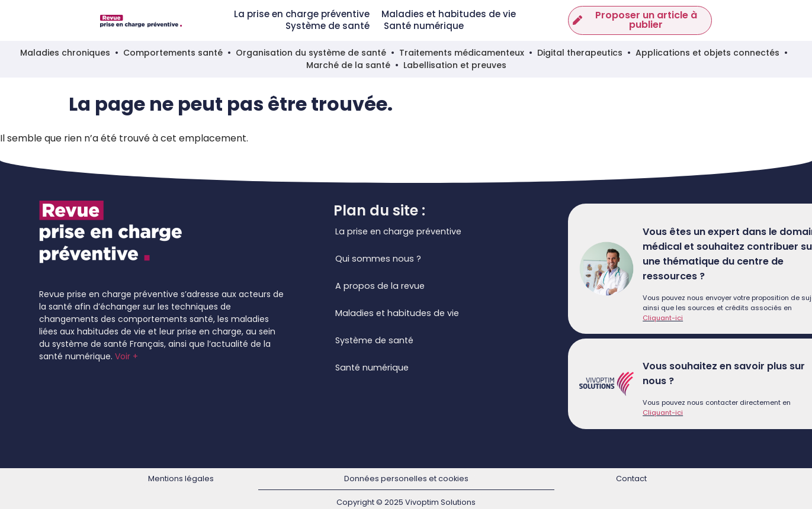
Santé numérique (424, 26)
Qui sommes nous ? (378, 259)
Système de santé (329, 26)
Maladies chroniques (65, 53)
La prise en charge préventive (302, 14)
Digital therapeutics (580, 53)
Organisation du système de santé (311, 53)
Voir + (126, 356)
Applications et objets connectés (707, 53)
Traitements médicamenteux (462, 53)
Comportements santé (173, 53)
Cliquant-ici (663, 318)
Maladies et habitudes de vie (449, 14)
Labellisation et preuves (455, 65)
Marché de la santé (348, 65)
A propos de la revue (380, 286)
